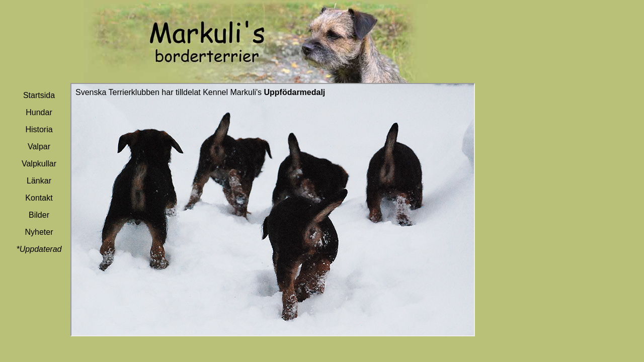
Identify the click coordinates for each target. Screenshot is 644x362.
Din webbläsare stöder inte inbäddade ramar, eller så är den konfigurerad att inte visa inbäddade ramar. (273, 210)
